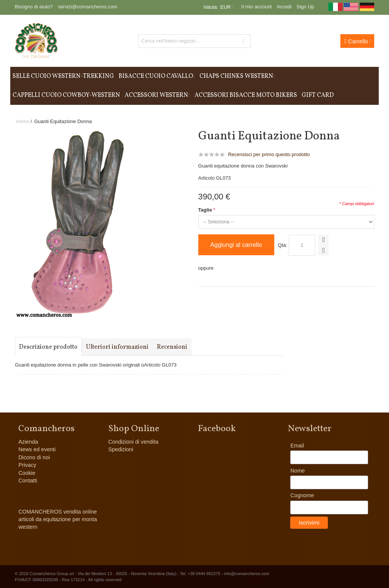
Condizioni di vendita (133, 442)
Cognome (302, 495)
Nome (297, 471)
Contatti (28, 481)
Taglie (205, 210)
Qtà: (283, 245)
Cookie (27, 473)
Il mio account (256, 7)
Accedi (284, 7)
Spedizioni (121, 449)
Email (297, 446)
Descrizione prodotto (48, 347)
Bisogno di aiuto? (34, 7)
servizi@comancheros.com (87, 7)
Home (23, 121)
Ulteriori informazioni (117, 347)
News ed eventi (37, 449)
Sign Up (305, 7)
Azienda (28, 442)
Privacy (27, 465)
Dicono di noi (34, 457)
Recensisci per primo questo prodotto (269, 154)
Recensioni (172, 347)
